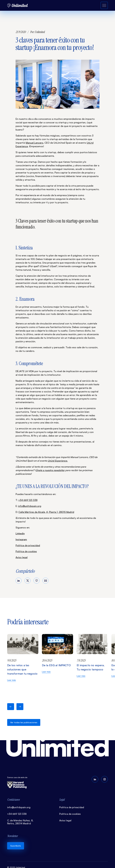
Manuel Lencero (35, 143)
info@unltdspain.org (30, 506)
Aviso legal (22, 557)
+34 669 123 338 (28, 500)
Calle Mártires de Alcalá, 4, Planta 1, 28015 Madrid (46, 512)
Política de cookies (26, 551)
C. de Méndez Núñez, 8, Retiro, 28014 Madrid (20, 822)
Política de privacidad (28, 545)
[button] (11, 707)
